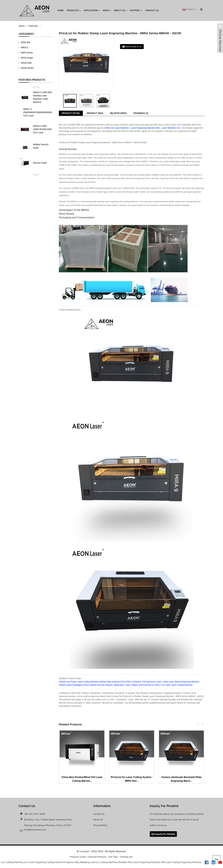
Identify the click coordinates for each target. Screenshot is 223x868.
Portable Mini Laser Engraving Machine (139, 862)
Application (92, 10)
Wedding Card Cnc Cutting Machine (99, 862)
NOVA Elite (26, 63)
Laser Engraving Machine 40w (145, 128)
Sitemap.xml (126, 857)
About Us (120, 10)
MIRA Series (27, 53)
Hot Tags (113, 857)
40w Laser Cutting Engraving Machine (181, 862)
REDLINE (26, 42)
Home (61, 10)
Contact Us (152, 10)
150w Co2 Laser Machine (117, 128)
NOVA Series (27, 68)
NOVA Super (27, 58)
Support (136, 10)
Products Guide (78, 857)
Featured (33, 26)
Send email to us (133, 47)
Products (74, 10)
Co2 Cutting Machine (12, 862)
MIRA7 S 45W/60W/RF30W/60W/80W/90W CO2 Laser (40, 112)
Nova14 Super (40, 163)
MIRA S (25, 47)
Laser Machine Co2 (171, 128)
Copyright (84, 851)
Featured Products (97, 857)
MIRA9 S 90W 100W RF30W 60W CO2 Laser (42, 129)
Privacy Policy (100, 825)
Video (107, 10)
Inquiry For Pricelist (165, 834)
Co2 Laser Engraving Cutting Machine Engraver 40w (52, 862)
